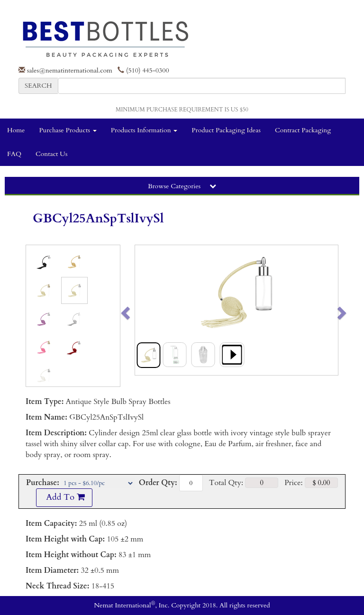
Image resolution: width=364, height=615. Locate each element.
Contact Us (51, 154)
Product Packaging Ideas (226, 130)
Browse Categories (182, 186)
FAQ (14, 154)
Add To (64, 497)
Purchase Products (68, 130)
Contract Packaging (303, 130)
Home (16, 130)
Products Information (144, 130)
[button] (145, 310)
